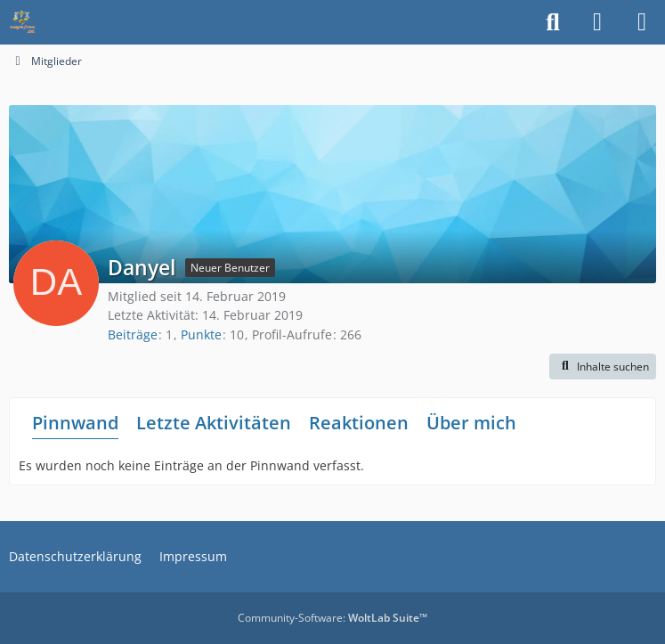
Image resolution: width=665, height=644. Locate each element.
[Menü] (642, 22)
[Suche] (553, 22)
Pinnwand (75, 423)
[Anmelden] (597, 22)
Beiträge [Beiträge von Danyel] (133, 334)
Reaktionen (359, 423)
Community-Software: (332, 618)
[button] (603, 367)
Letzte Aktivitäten (214, 423)
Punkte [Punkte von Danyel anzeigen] (201, 334)
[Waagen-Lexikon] (22, 22)
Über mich (471, 423)
